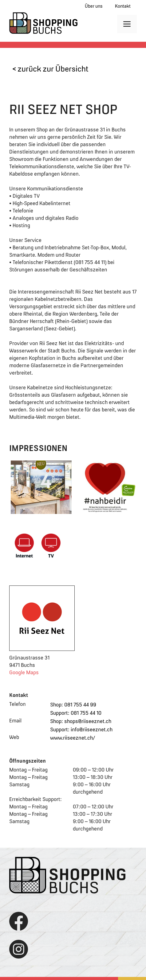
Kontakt (123, 6)
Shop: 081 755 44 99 (73, 705)
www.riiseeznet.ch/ (73, 738)
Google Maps (24, 672)
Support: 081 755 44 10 (76, 713)
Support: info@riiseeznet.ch (81, 729)
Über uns (94, 6)
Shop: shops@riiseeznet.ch (81, 721)
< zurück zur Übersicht (50, 69)
